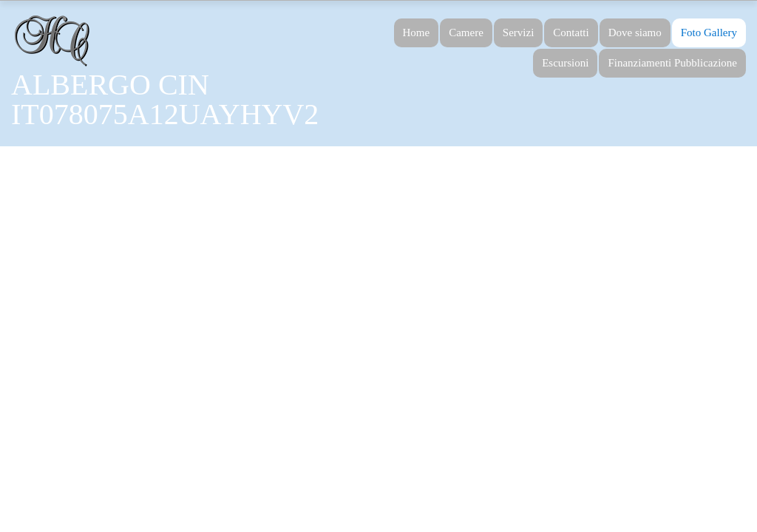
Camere (466, 33)
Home (417, 33)
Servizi (519, 33)
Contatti (571, 33)
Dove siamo (635, 33)
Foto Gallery (709, 33)
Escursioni (565, 63)
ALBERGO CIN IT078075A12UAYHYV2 (165, 99)
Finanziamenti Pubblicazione (672, 63)
